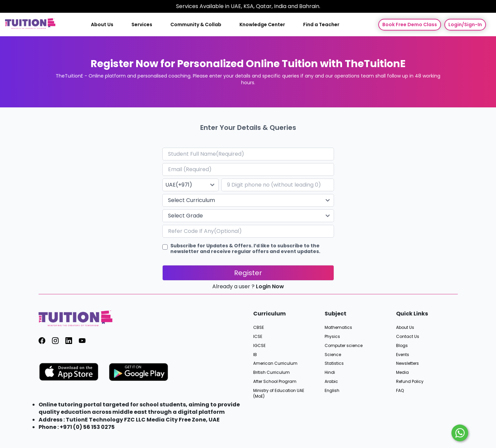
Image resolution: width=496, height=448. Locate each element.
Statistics (334, 363)
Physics (332, 337)
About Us (102, 25)
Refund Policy (410, 382)
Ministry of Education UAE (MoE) (279, 393)
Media (402, 372)
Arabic (331, 382)
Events (403, 355)
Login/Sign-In (465, 24)
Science (333, 355)
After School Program (275, 382)
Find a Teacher (321, 25)
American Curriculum (275, 363)
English (332, 391)
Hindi (330, 372)
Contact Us (408, 337)
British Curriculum (271, 372)
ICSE (258, 337)
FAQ (400, 391)
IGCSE (259, 346)
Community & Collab (196, 25)
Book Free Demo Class (410, 24)
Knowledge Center (262, 25)
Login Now (270, 286)
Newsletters (407, 363)
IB (255, 355)
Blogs (402, 346)
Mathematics (338, 328)
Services (142, 25)
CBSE (259, 328)
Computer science (344, 346)
